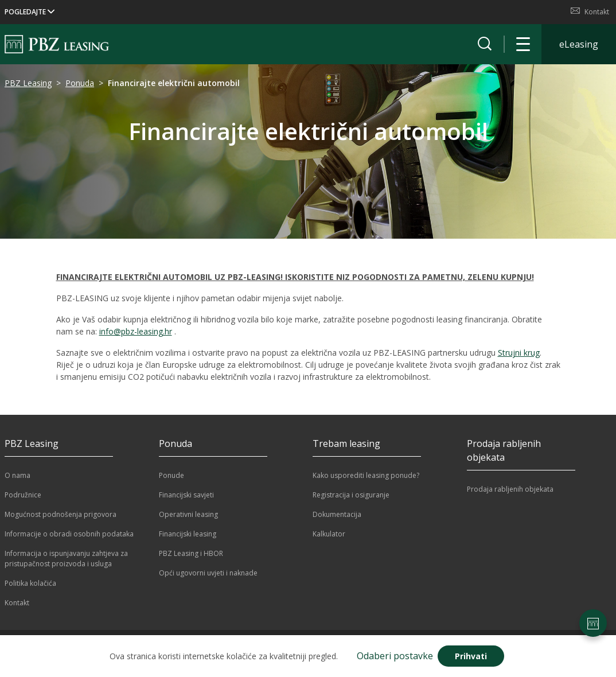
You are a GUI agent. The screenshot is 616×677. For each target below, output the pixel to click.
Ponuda (80, 83)
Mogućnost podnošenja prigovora (61, 514)
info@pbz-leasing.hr (136, 331)
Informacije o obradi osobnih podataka (69, 534)
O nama (17, 475)
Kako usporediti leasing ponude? (366, 475)
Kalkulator (329, 534)
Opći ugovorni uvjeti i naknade (208, 573)
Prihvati (471, 656)
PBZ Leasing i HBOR (191, 553)
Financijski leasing (188, 534)
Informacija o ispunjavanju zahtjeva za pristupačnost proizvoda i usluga (66, 559)
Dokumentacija (337, 514)
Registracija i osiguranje (351, 495)
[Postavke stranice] (593, 623)
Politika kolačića (30, 583)
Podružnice (23, 495)
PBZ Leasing (28, 83)
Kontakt (590, 11)
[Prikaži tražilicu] (485, 44)
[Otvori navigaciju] (523, 44)
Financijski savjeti (186, 495)
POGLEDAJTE (30, 12)
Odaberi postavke (395, 656)
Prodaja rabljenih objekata (510, 489)
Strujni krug (519, 353)
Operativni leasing (188, 514)
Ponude (171, 475)
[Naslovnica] (57, 44)
